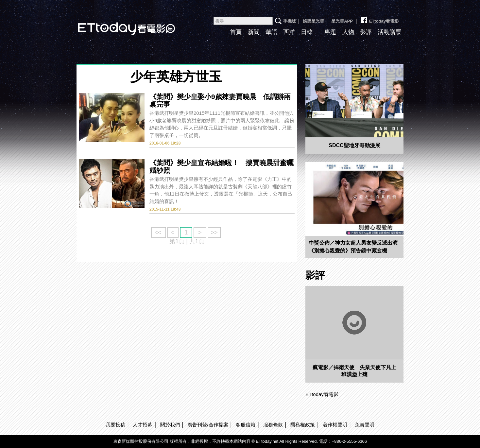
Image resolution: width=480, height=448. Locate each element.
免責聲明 (365, 425)
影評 (366, 32)
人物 (348, 32)
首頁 (236, 32)
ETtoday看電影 (117, 24)
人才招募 (143, 425)
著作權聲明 (335, 425)
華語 (271, 32)
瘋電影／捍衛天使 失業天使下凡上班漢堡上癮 (354, 371)
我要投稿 (115, 425)
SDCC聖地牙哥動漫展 (354, 145)
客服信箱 (246, 425)
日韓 (307, 32)
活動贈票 (389, 32)
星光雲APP (342, 21)
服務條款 (273, 425)
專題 (330, 32)
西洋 (289, 32)
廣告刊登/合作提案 (208, 425)
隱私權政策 (303, 425)
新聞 (254, 32)
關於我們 (170, 425)
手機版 (290, 21)
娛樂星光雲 (313, 21)
